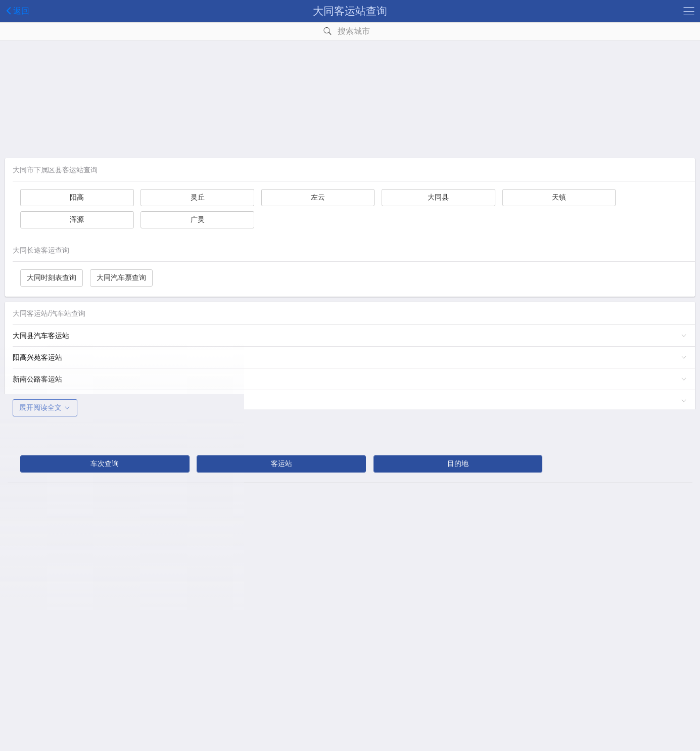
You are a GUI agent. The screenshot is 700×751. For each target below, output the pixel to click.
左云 (313, 197)
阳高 (76, 197)
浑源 (76, 219)
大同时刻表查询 (52, 277)
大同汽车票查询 (121, 277)
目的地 (454, 463)
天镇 (550, 197)
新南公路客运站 (37, 379)
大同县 (432, 197)
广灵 (195, 219)
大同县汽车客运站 (41, 336)
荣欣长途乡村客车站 (44, 401)
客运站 (279, 463)
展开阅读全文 (45, 407)
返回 (16, 11)
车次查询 (104, 463)
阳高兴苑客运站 (37, 357)
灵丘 (195, 197)
